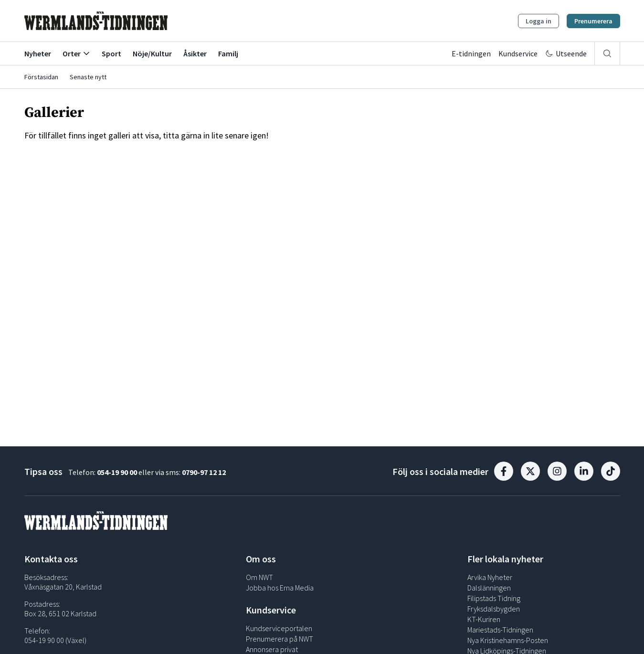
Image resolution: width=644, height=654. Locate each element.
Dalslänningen (489, 588)
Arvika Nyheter (490, 577)
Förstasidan (41, 77)
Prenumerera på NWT (280, 639)
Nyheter (38, 53)
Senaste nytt (88, 77)
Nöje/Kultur (152, 53)
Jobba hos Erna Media (280, 588)
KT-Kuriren (484, 619)
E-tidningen (471, 53)
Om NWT (259, 577)
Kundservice (518, 53)
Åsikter (195, 53)
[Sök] (607, 53)
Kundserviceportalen (279, 628)
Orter (76, 53)
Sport (111, 53)
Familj (228, 53)
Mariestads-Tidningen (500, 630)
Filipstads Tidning (494, 598)
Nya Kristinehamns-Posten (508, 640)
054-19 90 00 (117, 472)
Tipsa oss (43, 471)
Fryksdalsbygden (494, 609)
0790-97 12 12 (204, 472)
